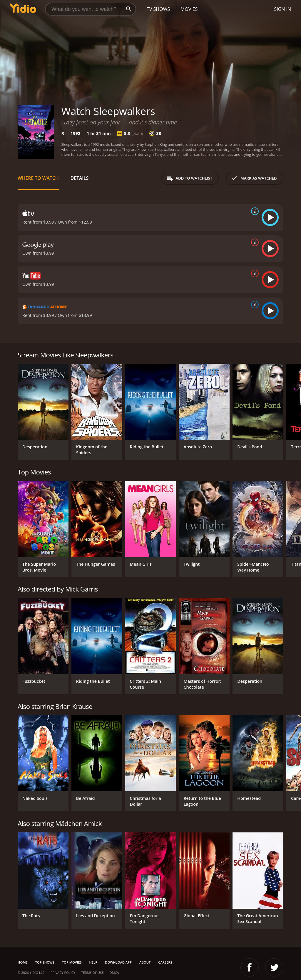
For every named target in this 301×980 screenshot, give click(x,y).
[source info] (254, 211)
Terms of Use (92, 973)
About (145, 962)
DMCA (114, 973)
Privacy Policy (63, 973)
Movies (189, 9)
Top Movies (72, 962)
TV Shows (158, 9)
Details (80, 178)
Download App (118, 962)
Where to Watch (38, 178)
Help (93, 962)
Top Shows (45, 962)
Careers (165, 962)
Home (23, 962)
